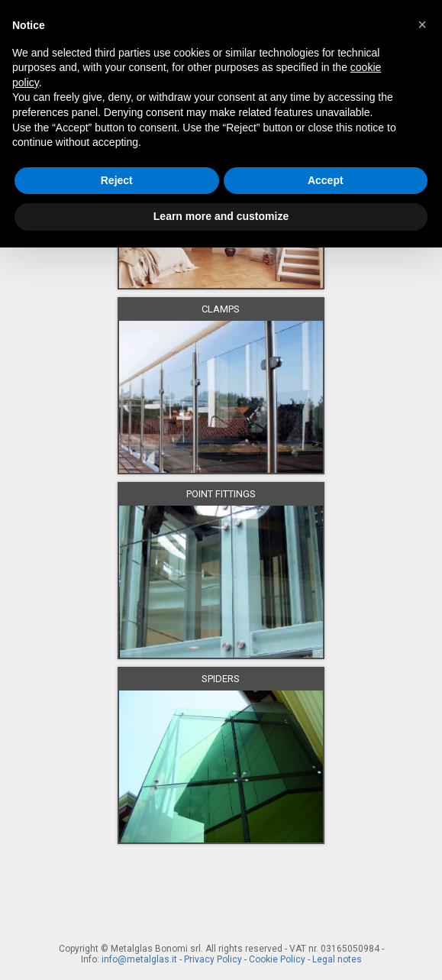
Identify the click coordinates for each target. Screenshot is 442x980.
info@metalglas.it (139, 959)
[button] (422, 24)
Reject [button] (117, 180)
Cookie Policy (277, 959)
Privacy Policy (213, 959)
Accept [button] (326, 180)
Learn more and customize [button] (221, 216)
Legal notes (337, 959)
